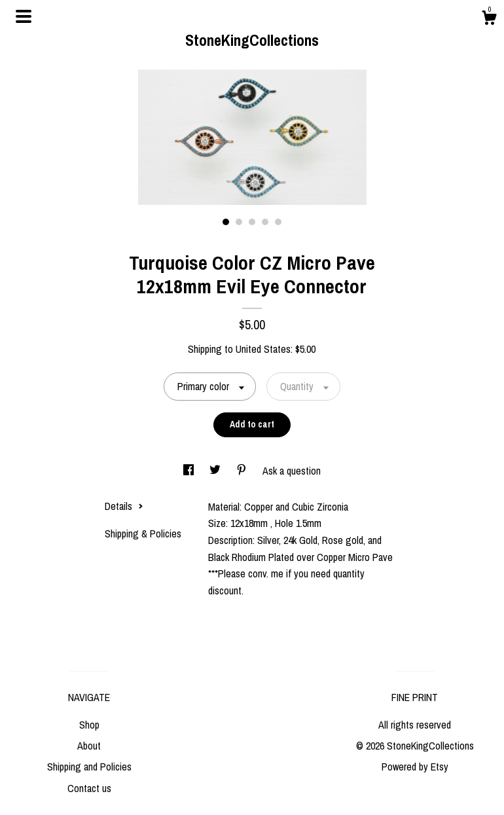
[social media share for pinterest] (243, 471)
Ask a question (292, 471)
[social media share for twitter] (216, 471)
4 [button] (265, 222)
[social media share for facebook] (190, 471)
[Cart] (489, 20)
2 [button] (239, 222)
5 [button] (278, 222)
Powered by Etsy (415, 767)
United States (263, 349)
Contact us (89, 788)
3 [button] (252, 222)
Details (124, 506)
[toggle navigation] (24, 16)
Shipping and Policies (89, 767)
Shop (89, 725)
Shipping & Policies (143, 534)
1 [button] (226, 222)
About (89, 746)
